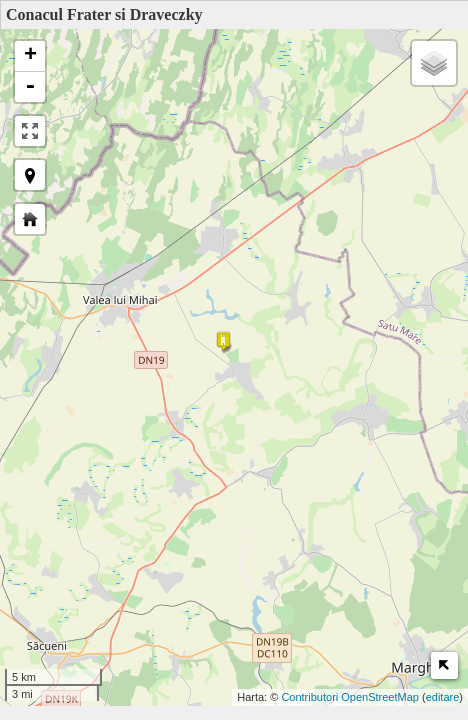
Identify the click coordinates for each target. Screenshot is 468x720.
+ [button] (30, 56)
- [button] (30, 87)
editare (443, 697)
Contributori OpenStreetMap (350, 697)
